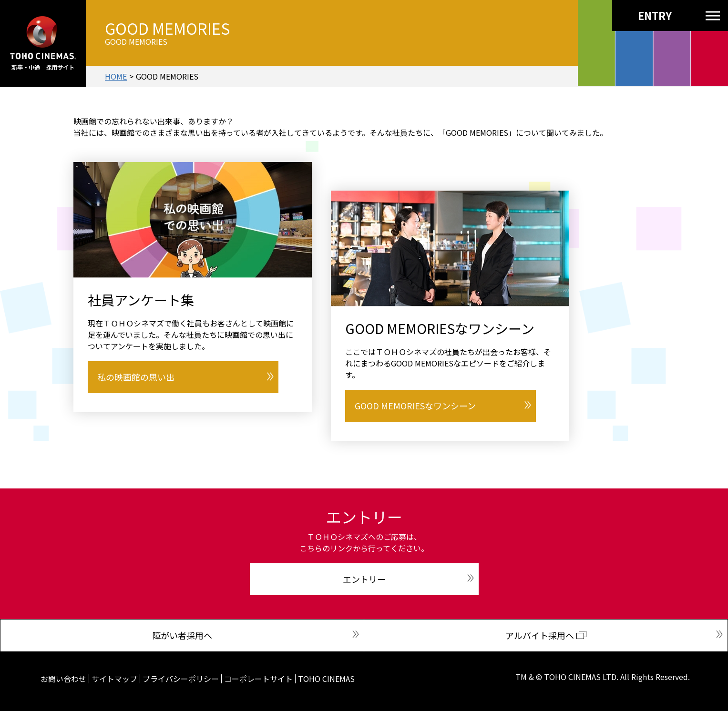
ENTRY (638, 15)
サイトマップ (114, 679)
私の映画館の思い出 (136, 377)
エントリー (364, 579)
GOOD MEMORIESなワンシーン (415, 406)
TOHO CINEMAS (326, 679)
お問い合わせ (63, 679)
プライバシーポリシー (181, 679)
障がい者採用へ (182, 635)
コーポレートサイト (258, 679)
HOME (116, 76)
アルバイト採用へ (540, 635)
